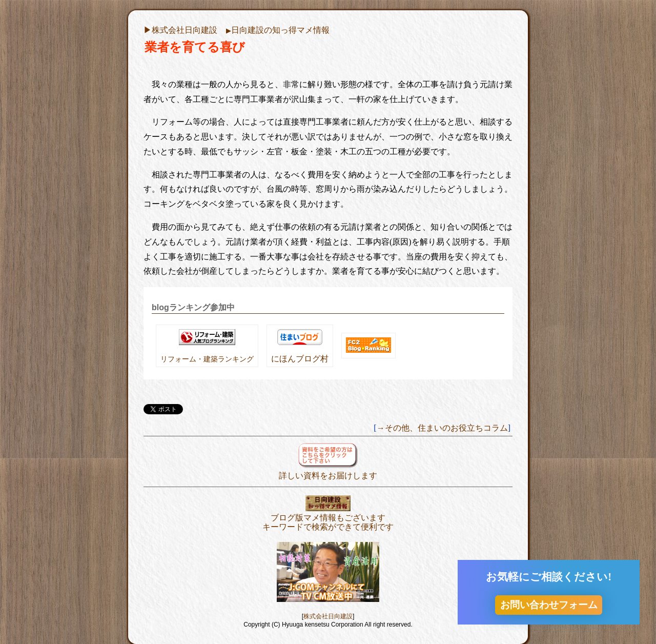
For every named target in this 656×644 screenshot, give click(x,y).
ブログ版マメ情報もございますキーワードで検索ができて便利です (328, 518)
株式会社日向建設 (328, 616)
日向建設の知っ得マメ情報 (278, 30)
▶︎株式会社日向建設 (180, 30)
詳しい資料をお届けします (328, 471)
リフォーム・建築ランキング (207, 359)
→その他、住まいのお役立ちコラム (442, 428)
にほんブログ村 (300, 359)
